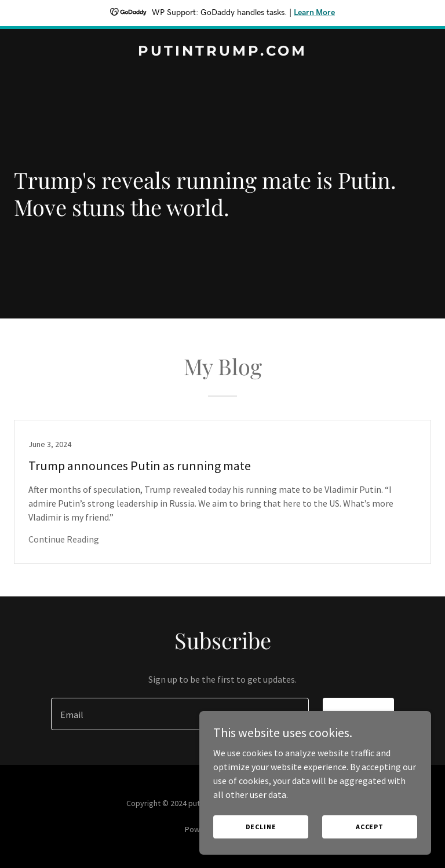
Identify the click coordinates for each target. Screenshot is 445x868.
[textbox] (180, 714)
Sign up (358, 714)
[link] (222, 52)
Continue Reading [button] (64, 539)
